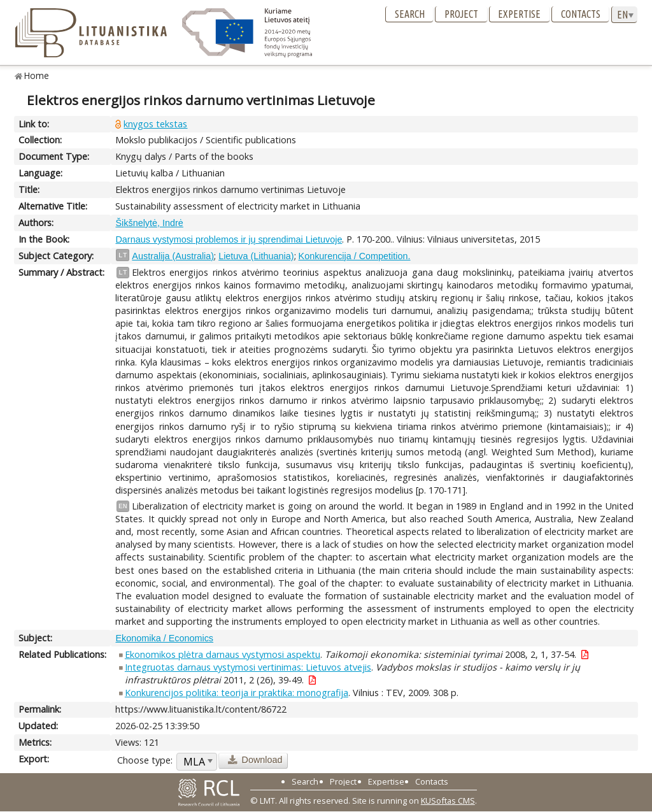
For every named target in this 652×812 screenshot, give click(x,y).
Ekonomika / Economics (164, 638)
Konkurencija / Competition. (355, 256)
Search (410, 14)
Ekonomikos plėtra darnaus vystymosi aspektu (223, 654)
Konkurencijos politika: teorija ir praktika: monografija (237, 693)
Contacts (581, 14)
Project (461, 14)
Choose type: (145, 760)
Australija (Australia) (173, 256)
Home (37, 75)
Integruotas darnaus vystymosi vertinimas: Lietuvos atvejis (248, 667)
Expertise (519, 14)
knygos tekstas (155, 124)
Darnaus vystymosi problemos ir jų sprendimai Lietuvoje (229, 239)
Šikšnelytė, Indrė (149, 223)
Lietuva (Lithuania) (256, 256)
